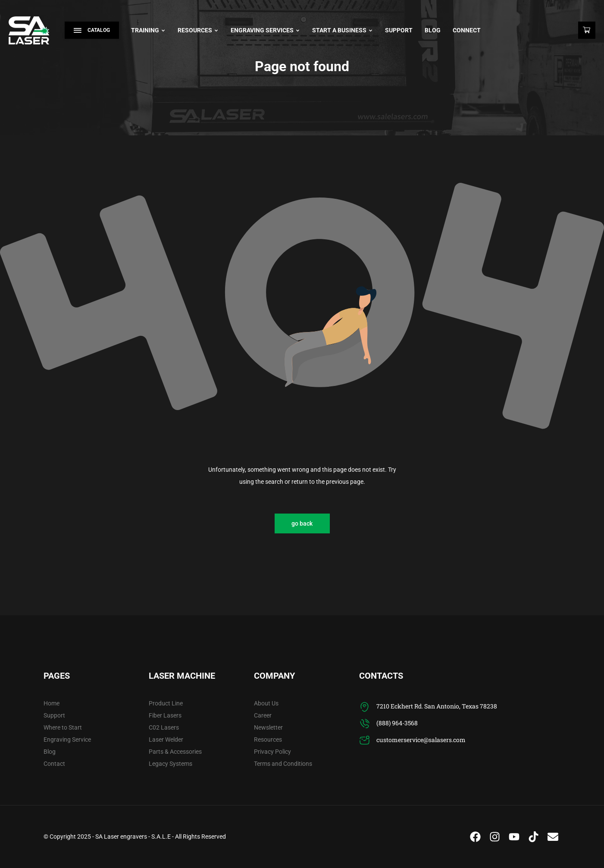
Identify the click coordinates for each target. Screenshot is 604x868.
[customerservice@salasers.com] (365, 741)
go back (302, 523)
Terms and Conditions (283, 764)
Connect (467, 30)
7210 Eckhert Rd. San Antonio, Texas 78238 (437, 706)
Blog (433, 30)
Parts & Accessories (175, 752)
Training (148, 30)
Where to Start (63, 727)
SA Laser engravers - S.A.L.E (133, 837)
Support (399, 30)
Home (52, 703)
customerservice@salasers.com (421, 740)
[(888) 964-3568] (365, 724)
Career (263, 715)
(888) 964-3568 (397, 723)
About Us (266, 703)
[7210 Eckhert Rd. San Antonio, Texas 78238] (365, 707)
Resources (198, 30)
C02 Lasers (164, 727)
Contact (54, 764)
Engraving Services (265, 30)
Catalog (92, 30)
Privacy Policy (272, 752)
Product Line (166, 703)
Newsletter (268, 727)
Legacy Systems (171, 764)
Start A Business (343, 30)
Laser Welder (166, 740)
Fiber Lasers (165, 715)
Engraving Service (67, 740)
